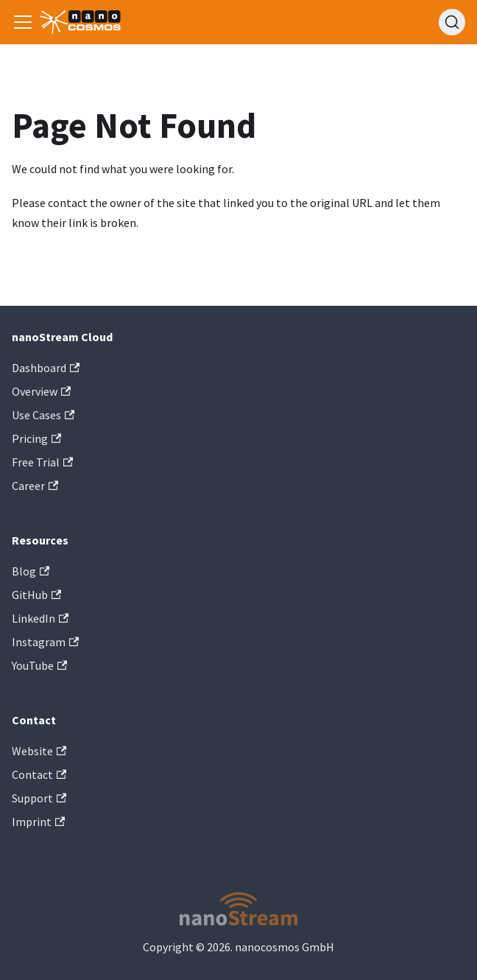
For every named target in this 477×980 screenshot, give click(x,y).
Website (39, 751)
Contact (39, 774)
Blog (31, 571)
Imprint (38, 822)
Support (39, 798)
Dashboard (46, 368)
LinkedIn (40, 618)
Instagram (45, 642)
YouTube (39, 665)
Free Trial (42, 462)
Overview (41, 391)
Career (35, 486)
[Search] (452, 22)
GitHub (36, 595)
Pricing (36, 438)
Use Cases (43, 415)
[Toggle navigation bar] (23, 22)
